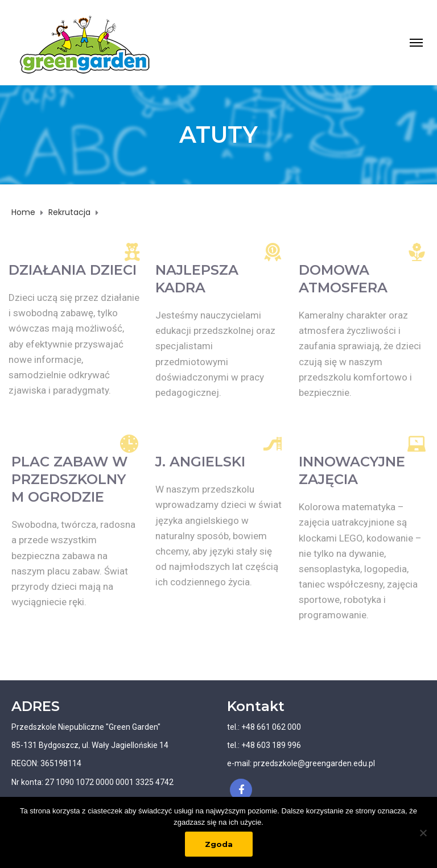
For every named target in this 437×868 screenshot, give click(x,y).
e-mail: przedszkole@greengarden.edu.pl (301, 763)
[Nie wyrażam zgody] (423, 833)
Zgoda (219, 844)
